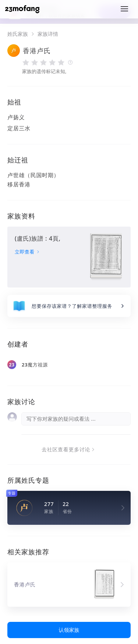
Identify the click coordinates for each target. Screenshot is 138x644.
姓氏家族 (18, 34)
